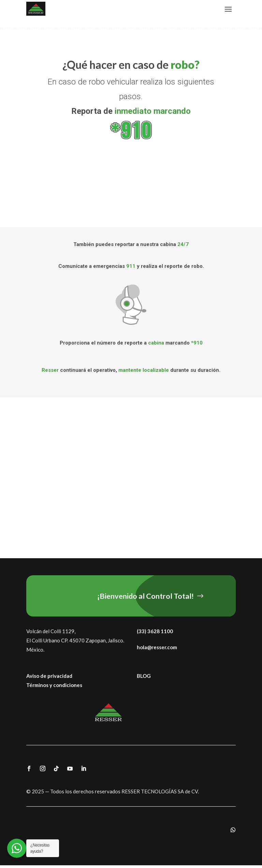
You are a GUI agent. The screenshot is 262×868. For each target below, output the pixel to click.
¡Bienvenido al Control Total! (151, 597)
